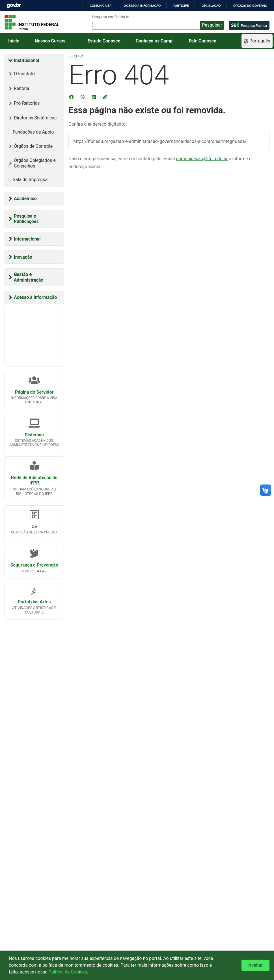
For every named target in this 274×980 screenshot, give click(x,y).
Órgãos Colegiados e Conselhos (35, 163)
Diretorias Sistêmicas (35, 118)
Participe (181, 6)
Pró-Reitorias (27, 103)
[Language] (257, 41)
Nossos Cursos (50, 41)
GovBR (14, 6)
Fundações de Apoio (33, 132)
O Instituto (24, 74)
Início (14, 41)
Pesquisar (212, 25)
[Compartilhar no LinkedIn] (94, 97)
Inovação (23, 257)
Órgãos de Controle (33, 146)
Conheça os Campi (155, 41)
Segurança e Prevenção (34, 565)
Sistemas (34, 435)
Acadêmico (25, 199)
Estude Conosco (104, 41)
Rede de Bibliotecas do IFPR (34, 480)
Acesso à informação (142, 6)
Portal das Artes (34, 602)
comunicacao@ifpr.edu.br (202, 159)
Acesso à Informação (35, 297)
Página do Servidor (34, 392)
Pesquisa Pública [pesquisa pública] (249, 25)
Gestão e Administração (29, 277)
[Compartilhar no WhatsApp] (83, 97)
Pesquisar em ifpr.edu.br (111, 17)
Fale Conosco (203, 41)
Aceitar (255, 965)
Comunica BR (101, 6)
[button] (106, 97)
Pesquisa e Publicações (26, 219)
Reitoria (21, 88)
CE (34, 527)
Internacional (27, 239)
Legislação (211, 6)
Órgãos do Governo (250, 6)
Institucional (26, 60)
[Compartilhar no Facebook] (72, 97)
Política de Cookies (68, 972)
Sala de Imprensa (30, 180)
